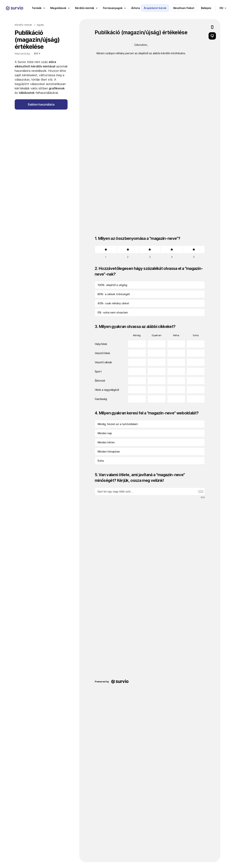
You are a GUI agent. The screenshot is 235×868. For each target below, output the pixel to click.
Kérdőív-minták (23, 25)
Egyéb (40, 25)
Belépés (206, 8)
